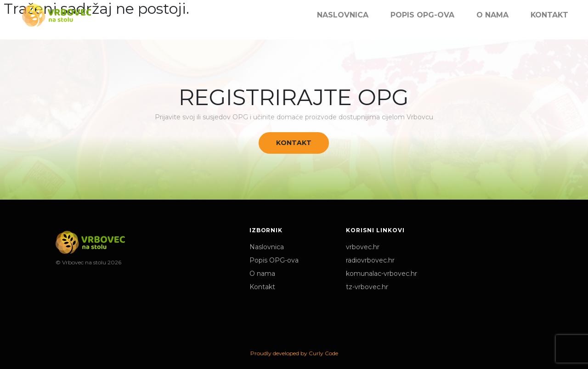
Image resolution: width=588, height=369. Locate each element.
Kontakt (294, 143)
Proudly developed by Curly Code (294, 353)
